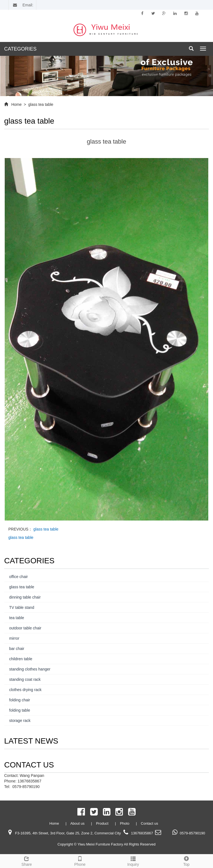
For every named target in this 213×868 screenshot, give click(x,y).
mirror (14, 638)
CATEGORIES (20, 49)
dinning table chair (25, 597)
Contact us (149, 823)
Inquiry (133, 861)
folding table (20, 710)
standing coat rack (25, 679)
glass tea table (40, 104)
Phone (80, 861)
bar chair (17, 649)
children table (21, 659)
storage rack (20, 721)
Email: (22, 5)
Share (27, 861)
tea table (17, 618)
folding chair (20, 700)
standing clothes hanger (30, 669)
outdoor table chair (25, 628)
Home (17, 104)
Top (186, 861)
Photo (125, 823)
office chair (18, 577)
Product (103, 823)
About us (78, 823)
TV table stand (22, 607)
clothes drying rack (25, 690)
